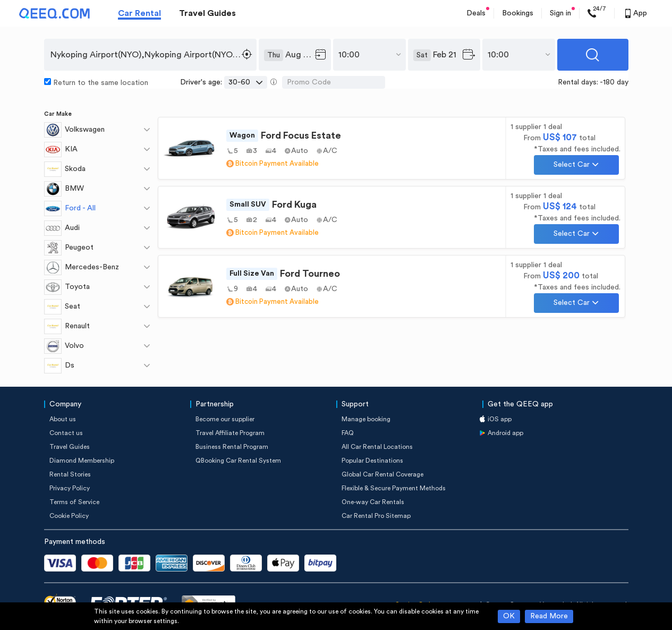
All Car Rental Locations (377, 447)
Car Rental (139, 13)
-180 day (614, 82)
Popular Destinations (372, 461)
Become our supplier (225, 419)
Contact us (66, 433)
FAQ (348, 433)
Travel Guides (207, 13)
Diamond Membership (82, 461)
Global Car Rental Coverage (382, 474)
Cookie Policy (69, 516)
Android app (505, 433)
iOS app (500, 419)
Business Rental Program (232, 447)
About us (63, 419)
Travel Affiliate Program (230, 433)
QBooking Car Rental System (238, 461)
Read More (549, 616)
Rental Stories (70, 474)
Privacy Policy (70, 488)
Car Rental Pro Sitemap (376, 516)
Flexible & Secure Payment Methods (394, 488)
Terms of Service (74, 502)
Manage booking (366, 419)
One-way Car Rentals (373, 502)
